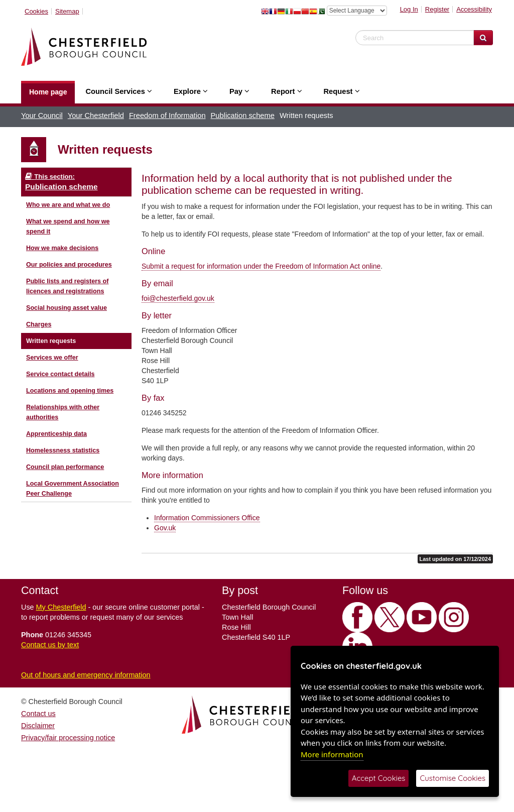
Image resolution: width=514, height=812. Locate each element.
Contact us (38, 714)
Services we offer (52, 358)
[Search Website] (483, 38)
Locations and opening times (70, 391)
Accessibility (474, 9)
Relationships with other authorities (63, 412)
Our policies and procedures (69, 265)
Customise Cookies (453, 778)
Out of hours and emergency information (86, 675)
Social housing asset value (67, 308)
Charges (39, 324)
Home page (48, 92)
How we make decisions (62, 248)
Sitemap (67, 11)
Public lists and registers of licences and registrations (67, 286)
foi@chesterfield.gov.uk (178, 298)
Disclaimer (38, 726)
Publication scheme (243, 115)
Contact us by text (50, 645)
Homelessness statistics (63, 450)
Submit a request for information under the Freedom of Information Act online (261, 266)
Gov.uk (165, 528)
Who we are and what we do (68, 205)
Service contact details (60, 374)
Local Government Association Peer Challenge (73, 489)
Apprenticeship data (56, 434)
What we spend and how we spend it (68, 226)
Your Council (42, 115)
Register (437, 9)
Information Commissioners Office (207, 518)
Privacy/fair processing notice (68, 738)
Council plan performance (65, 467)
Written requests (51, 341)
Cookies (36, 11)
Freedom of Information (167, 115)
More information (332, 754)
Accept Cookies (379, 778)
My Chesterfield (61, 607)
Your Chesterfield (96, 115)
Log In (409, 9)
